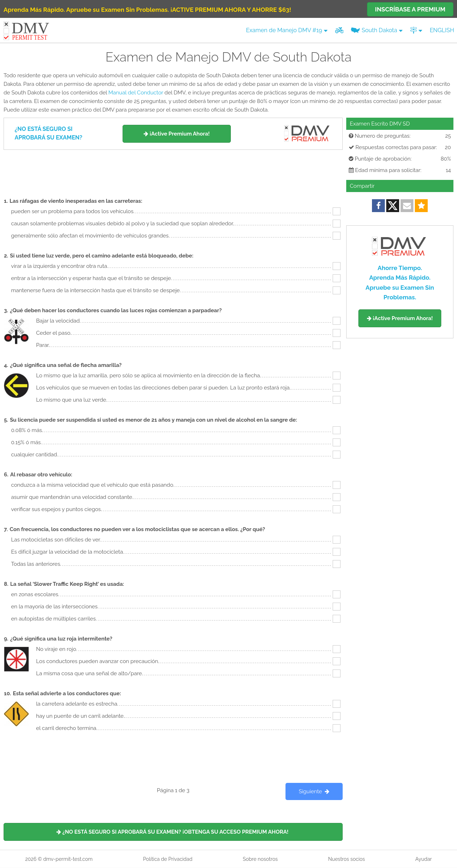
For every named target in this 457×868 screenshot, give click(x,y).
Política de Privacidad (168, 859)
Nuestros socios (346, 859)
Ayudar (423, 859)
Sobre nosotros (260, 859)
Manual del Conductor (136, 93)
